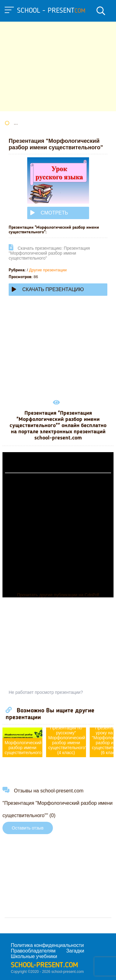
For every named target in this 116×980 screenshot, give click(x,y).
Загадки (75, 951)
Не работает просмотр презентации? (46, 692)
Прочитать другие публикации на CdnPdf (58, 595)
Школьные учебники (34, 956)
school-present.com (44, 965)
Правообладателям (33, 951)
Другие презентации (48, 270)
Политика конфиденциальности (47, 945)
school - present (51, 11)
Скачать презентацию (48, 289)
